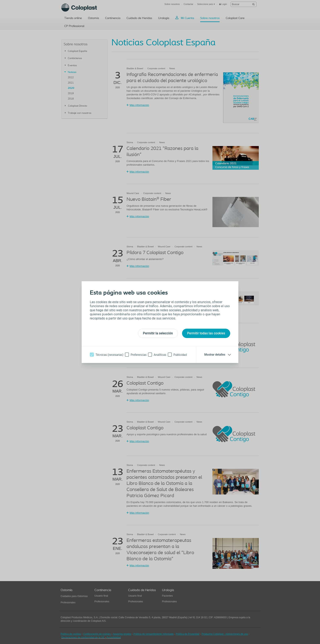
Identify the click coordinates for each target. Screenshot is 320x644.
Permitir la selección (158, 333)
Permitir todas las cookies (206, 333)
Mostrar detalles (215, 355)
